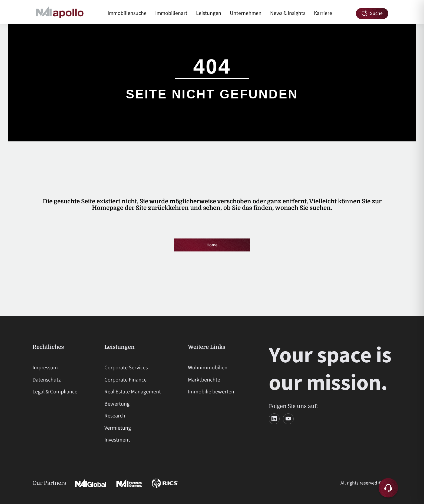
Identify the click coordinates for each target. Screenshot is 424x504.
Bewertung (117, 404)
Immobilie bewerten (211, 392)
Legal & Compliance (55, 392)
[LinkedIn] (274, 419)
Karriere (323, 13)
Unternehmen (246, 13)
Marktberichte (204, 380)
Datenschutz (47, 380)
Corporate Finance (125, 380)
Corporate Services (126, 368)
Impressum (45, 368)
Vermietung (118, 428)
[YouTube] (288, 419)
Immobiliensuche (127, 13)
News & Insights (288, 13)
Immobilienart (171, 13)
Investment (117, 440)
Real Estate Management (133, 392)
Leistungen (209, 13)
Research (115, 416)
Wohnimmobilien (208, 368)
